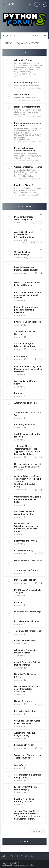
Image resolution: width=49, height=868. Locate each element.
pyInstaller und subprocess (28, 322)
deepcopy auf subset (25, 425)
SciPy (17, 172)
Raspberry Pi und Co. (24, 185)
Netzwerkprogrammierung (27, 107)
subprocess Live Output (26, 570)
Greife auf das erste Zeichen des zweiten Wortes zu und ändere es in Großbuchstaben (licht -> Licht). (28, 481)
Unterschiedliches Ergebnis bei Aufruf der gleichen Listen (28, 499)
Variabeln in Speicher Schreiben (25, 333)
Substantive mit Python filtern (26, 382)
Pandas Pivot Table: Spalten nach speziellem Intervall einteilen (28, 295)
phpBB (15, 863)
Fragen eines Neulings (25, 640)
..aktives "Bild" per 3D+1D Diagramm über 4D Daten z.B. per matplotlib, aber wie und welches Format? (28, 815)
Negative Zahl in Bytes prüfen (25, 676)
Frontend (19, 393)
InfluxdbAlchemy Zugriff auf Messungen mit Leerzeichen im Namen (28, 369)
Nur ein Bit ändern (23, 701)
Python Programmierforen (21, 43)
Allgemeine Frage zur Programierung (25, 734)
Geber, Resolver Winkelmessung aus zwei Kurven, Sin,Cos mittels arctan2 (27, 527)
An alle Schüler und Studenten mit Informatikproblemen (25, 235)
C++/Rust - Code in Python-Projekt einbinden (28, 722)
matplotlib (22, 170)
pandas (36, 170)
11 (41, 243)
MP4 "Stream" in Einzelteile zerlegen (28, 591)
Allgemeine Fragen (23, 60)
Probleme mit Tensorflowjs (28, 612)
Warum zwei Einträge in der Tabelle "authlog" (28, 756)
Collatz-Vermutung (24, 550)
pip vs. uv (19, 602)
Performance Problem (25, 580)
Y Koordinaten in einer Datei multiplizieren (28, 776)
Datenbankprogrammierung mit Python (28, 124)
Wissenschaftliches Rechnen (28, 167)
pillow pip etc (21, 356)
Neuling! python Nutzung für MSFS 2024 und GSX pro (28, 465)
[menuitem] (11, 4)
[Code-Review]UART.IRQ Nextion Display (26, 788)
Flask (23, 98)
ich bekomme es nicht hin (27, 621)
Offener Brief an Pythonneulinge (22, 253)
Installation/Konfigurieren (27, 83)
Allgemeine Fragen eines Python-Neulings (26, 651)
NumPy (30, 170)
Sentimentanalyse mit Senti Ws (28, 414)
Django (17, 98)
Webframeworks (22, 95)
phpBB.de (30, 865)
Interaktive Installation (25, 711)
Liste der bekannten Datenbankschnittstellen (26, 269)
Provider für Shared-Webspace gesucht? (24, 218)
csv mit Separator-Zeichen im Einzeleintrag (27, 663)
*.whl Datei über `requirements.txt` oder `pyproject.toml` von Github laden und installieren (28, 450)
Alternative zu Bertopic (25, 403)
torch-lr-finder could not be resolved (28, 435)
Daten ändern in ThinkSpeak (28, 561)
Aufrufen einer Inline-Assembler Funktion (24, 513)
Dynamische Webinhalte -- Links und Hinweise (27, 284)
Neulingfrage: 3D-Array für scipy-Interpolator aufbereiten (27, 689)
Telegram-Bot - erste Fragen (28, 631)
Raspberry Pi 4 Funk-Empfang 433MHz (24, 800)
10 (38, 243)
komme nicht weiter (24, 745)
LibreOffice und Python (25, 541)
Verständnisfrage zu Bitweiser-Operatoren (25, 345)
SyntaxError (20, 765)
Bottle (28, 98)
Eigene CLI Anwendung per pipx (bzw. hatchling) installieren (27, 310)
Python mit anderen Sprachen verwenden (24, 149)
